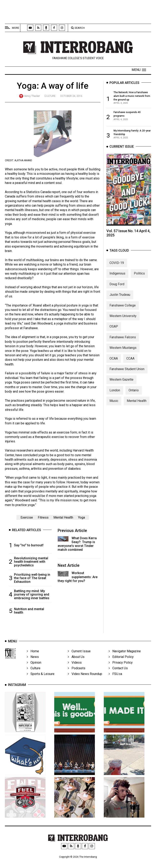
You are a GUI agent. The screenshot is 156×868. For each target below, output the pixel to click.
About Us (76, 660)
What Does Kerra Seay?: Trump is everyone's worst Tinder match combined (77, 544)
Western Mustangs (123, 349)
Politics (139, 274)
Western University (123, 317)
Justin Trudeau (120, 296)
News (33, 660)
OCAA (114, 359)
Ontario (134, 391)
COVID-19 (117, 264)
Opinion (34, 666)
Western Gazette (121, 381)
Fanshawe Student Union (127, 370)
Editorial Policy (121, 660)
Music (114, 402)
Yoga (81, 517)
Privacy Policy (121, 666)
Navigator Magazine (125, 654)
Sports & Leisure (41, 677)
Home (33, 654)
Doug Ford (117, 285)
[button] (139, 70)
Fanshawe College (123, 306)
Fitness (43, 517)
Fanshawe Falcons (123, 338)
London (115, 391)
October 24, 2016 (71, 96)
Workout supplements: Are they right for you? (78, 577)
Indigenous (117, 274)
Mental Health (63, 517)
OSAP (114, 327)
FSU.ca (115, 677)
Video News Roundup (85, 677)
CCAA (130, 359)
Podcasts (77, 671)
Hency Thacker (32, 96)
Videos (75, 666)
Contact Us (118, 671)
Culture (50, 96)
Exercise (27, 517)
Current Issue (79, 654)
